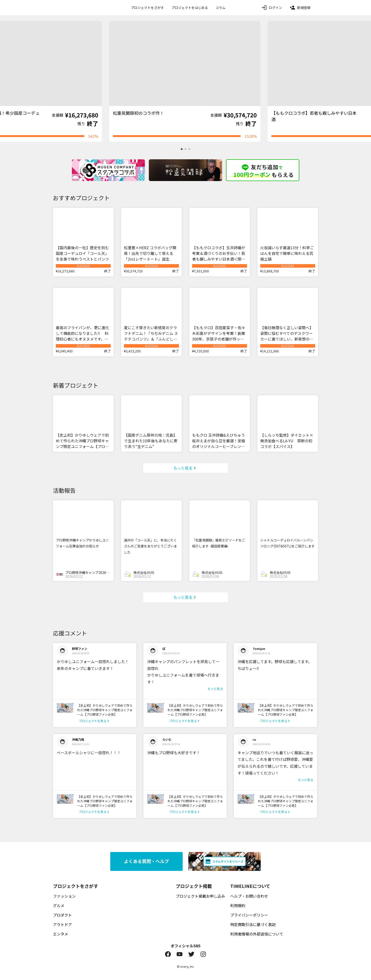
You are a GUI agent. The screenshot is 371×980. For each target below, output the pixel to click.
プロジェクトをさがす (147, 8)
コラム (221, 8)
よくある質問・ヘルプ (146, 861)
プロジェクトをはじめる (190, 8)
